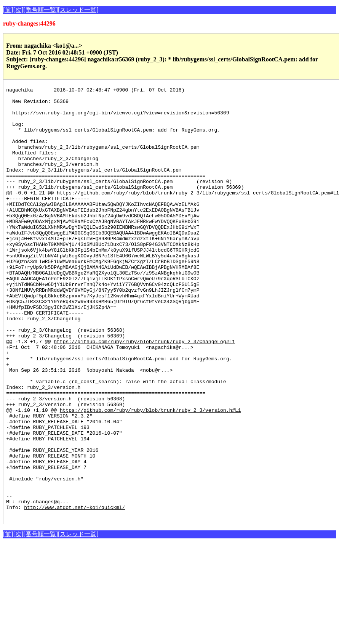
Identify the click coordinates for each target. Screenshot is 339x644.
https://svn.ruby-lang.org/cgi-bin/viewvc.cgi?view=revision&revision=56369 (121, 118)
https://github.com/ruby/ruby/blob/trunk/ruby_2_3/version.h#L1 (150, 475)
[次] (18, 10)
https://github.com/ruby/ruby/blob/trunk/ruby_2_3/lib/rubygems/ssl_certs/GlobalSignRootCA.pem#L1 (198, 214)
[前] (8, 10)
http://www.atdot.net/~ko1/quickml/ (74, 592)
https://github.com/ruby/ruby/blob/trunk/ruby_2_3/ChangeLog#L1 (144, 393)
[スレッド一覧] (78, 10)
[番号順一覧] (41, 10)
